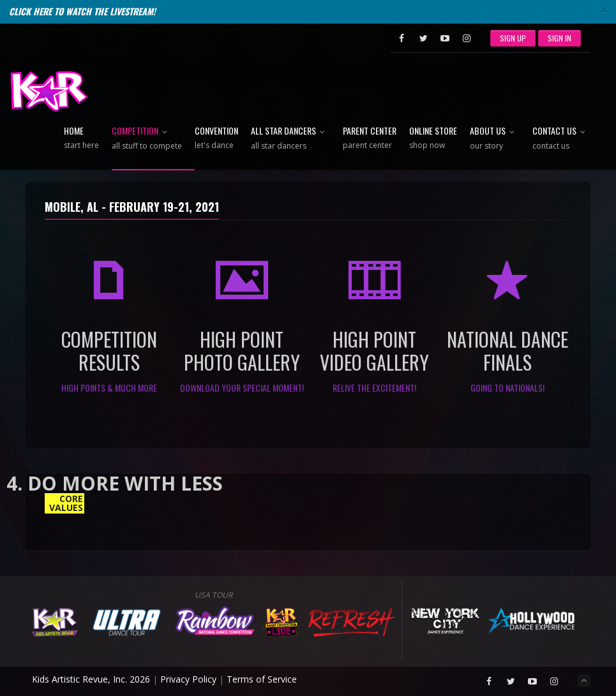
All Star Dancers (290, 139)
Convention (216, 138)
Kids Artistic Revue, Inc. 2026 (91, 679)
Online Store (433, 138)
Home (81, 138)
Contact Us (561, 139)
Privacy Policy (188, 679)
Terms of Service (262, 679)
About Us (495, 139)
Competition (147, 139)
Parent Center (370, 138)
